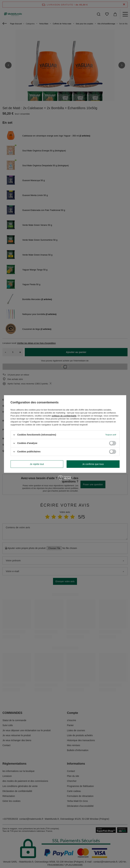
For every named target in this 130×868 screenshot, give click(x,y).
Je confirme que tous (93, 464)
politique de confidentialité (64, 416)
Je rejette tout (37, 464)
